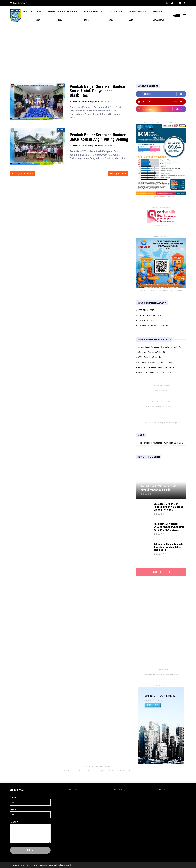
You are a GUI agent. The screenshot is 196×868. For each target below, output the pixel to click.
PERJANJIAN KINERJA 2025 (68, 16)
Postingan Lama (118, 173)
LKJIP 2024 (38, 16)
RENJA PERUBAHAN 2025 (93, 16)
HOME (25, 11)
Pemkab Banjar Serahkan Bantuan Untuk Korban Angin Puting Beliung (99, 137)
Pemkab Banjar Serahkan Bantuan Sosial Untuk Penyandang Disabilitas (98, 91)
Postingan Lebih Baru (22, 173)
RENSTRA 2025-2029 (116, 16)
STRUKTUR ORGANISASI (158, 16)
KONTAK (52, 11)
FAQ (31, 11)
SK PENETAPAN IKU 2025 (137, 16)
